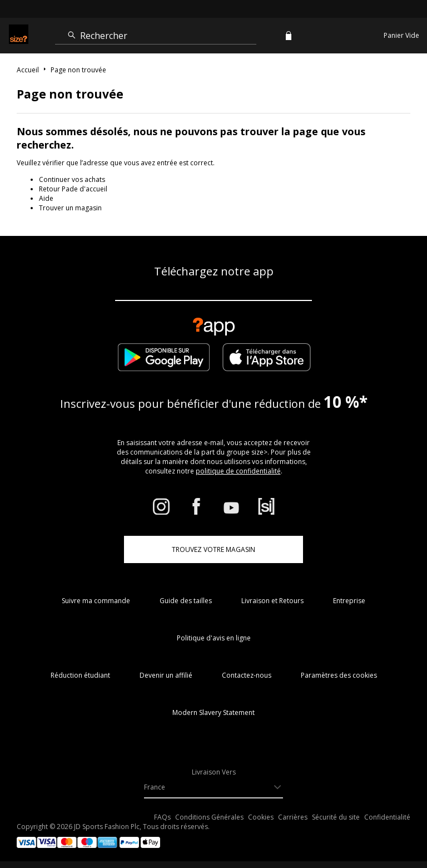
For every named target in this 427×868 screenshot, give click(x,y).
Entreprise (349, 601)
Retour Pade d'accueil (73, 189)
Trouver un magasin (70, 208)
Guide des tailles (186, 601)
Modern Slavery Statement (213, 712)
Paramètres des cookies (339, 675)
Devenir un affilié (166, 675)
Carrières (293, 817)
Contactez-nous (247, 675)
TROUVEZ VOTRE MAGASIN (213, 549)
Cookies (261, 817)
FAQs (162, 817)
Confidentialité (387, 817)
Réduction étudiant (80, 675)
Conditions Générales (209, 817)
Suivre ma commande (96, 601)
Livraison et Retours (272, 601)
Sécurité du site (336, 817)
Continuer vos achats (72, 179)
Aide (46, 198)
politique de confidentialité (238, 471)
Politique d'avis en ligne (214, 638)
